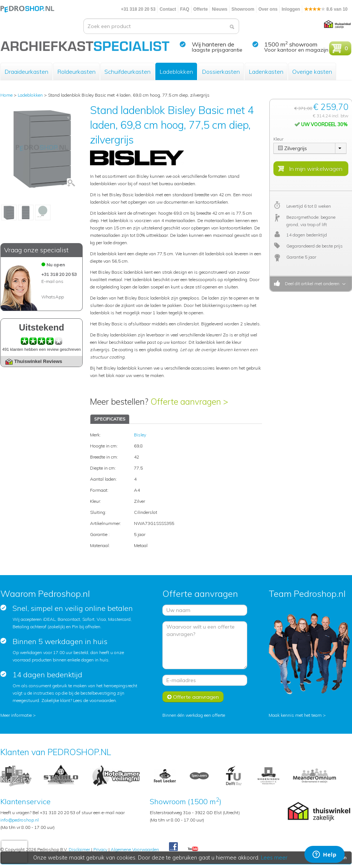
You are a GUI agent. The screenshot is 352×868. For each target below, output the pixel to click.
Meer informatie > (18, 715)
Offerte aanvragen (193, 697)
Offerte (201, 9)
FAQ (185, 9)
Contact (168, 9)
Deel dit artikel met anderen (311, 283)
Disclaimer (79, 849)
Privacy (100, 849)
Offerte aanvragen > (189, 402)
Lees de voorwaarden (94, 700)
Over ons (268, 9)
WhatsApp (53, 297)
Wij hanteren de (213, 44)
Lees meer (275, 858)
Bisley (140, 435)
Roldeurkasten (76, 72)
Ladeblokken (176, 72)
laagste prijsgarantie (217, 50)
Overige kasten (312, 72)
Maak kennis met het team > (297, 715)
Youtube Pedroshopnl (193, 849)
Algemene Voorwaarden (135, 849)
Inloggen (291, 9)
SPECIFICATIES (110, 419)
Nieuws (220, 9)
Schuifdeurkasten (127, 72)
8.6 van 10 (326, 9)
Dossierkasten (221, 72)
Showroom (243, 9)
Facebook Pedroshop (173, 847)
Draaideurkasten (26, 72)
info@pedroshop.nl (20, 820)
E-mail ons (52, 281)
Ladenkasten (266, 72)
